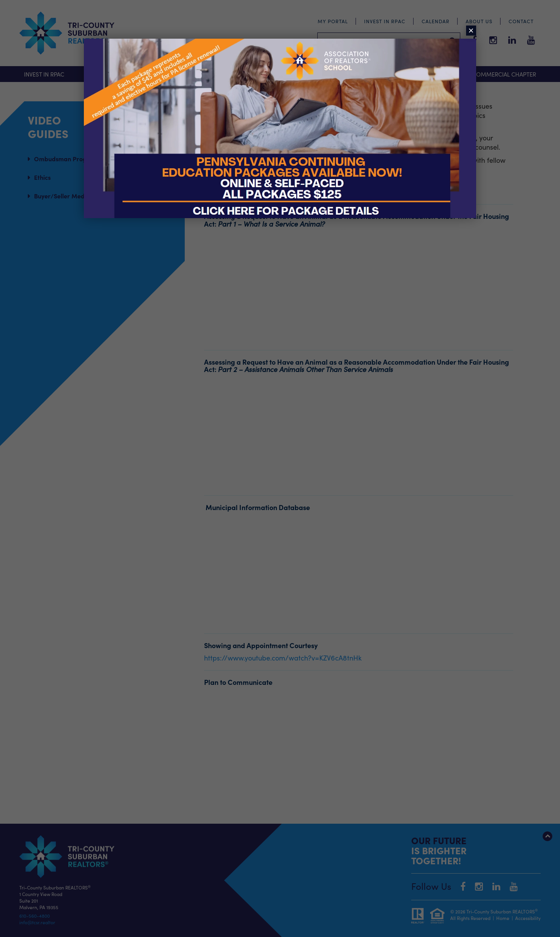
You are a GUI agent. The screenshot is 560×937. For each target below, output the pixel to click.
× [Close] (471, 31)
